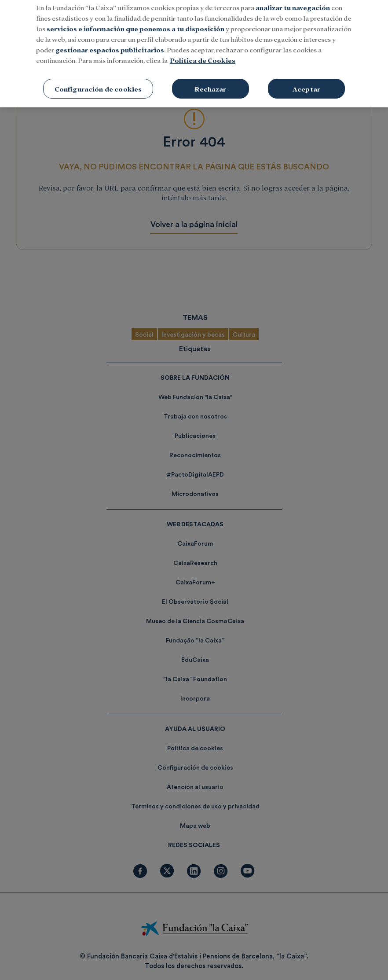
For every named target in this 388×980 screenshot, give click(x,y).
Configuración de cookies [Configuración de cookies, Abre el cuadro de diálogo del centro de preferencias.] (98, 78)
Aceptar (306, 78)
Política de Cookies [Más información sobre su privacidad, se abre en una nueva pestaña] (203, 50)
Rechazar (210, 78)
